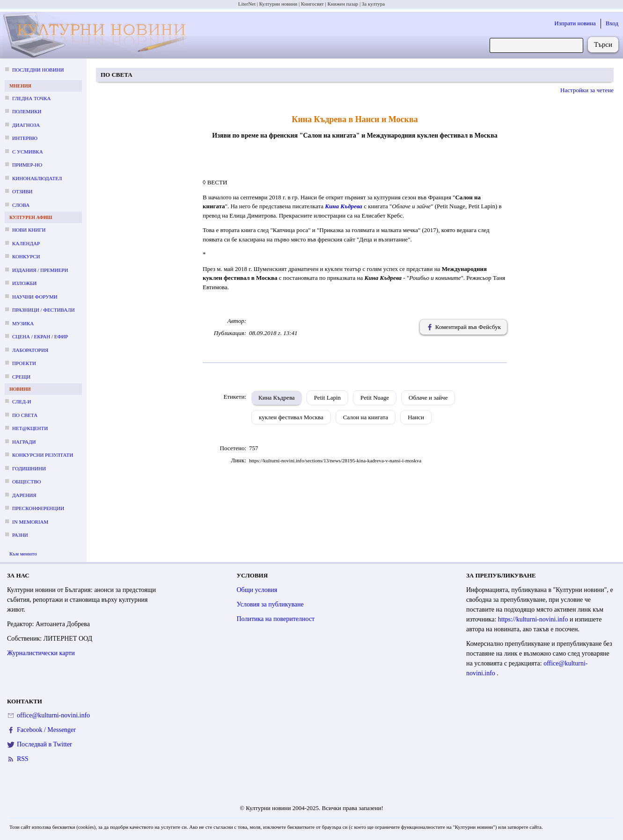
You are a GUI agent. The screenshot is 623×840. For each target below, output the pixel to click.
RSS (23, 759)
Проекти (24, 363)
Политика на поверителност (276, 619)
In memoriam (30, 522)
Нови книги (29, 230)
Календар (26, 243)
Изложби (24, 283)
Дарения (24, 495)
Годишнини (29, 468)
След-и (22, 402)
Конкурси (26, 256)
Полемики (27, 111)
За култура (373, 4)
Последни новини (38, 70)
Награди (24, 442)
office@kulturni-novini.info (53, 715)
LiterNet (247, 4)
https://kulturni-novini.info (534, 619)
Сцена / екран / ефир (40, 336)
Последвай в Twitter (44, 744)
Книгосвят (312, 4)
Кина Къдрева (277, 398)
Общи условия (257, 590)
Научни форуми (35, 297)
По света (25, 415)
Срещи (21, 377)
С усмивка (28, 152)
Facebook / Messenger (46, 730)
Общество (26, 482)
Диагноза (26, 125)
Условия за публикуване (270, 604)
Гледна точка (32, 98)
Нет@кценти (30, 428)
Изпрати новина (575, 23)
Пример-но (27, 165)
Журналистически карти (41, 653)
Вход (612, 23)
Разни (20, 535)
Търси (603, 44)
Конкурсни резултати (43, 455)
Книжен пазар (343, 4)
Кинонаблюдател (37, 178)
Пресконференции (38, 508)
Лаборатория (30, 350)
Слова (21, 205)
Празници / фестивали (44, 310)
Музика (23, 323)
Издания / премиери (40, 270)
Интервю (25, 138)
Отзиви (22, 191)
